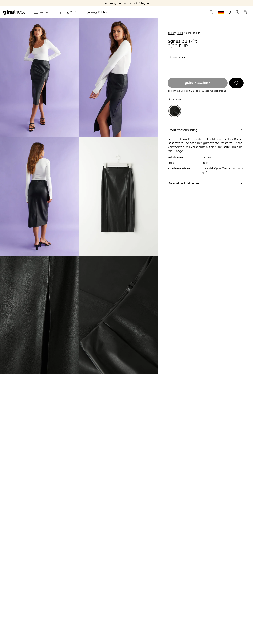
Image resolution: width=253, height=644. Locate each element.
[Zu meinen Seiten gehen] (237, 12)
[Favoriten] (236, 83)
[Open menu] (41, 12)
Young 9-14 (68, 12)
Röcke (180, 33)
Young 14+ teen (99, 12)
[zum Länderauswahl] (221, 12)
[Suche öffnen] (211, 12)
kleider (171, 33)
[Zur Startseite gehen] (14, 12)
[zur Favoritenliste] (229, 12)
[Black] (175, 111)
